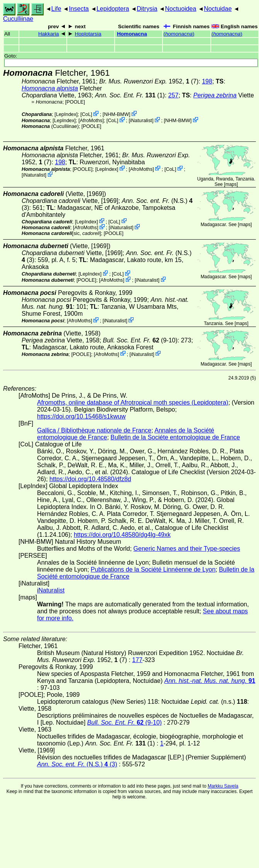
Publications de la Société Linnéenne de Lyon (153, 569)
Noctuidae (218, 9)
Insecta (79, 9)
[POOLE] (75, 102)
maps (231, 184)
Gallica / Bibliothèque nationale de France (94, 430)
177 (137, 660)
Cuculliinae (18, 19)
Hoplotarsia (88, 34)
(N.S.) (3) (77, 764)
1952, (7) (149, 81)
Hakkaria (49, 34)
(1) (130, 95)
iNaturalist (141, 120)
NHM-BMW (116, 114)
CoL (86, 114)
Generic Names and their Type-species (187, 549)
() (179, 34)
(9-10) (140, 340)
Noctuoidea (180, 9)
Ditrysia (147, 9)
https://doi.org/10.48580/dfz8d (90, 479)
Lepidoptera (113, 9)
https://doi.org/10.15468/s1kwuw (81, 416)
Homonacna (132, 34)
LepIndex (66, 114)
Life (56, 9)
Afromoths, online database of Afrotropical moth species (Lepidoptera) (133, 403)
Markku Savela (223, 786)
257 (174, 95)
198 (207, 81)
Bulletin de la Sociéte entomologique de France (175, 437)
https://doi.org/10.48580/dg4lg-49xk (122, 535)
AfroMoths (91, 120)
